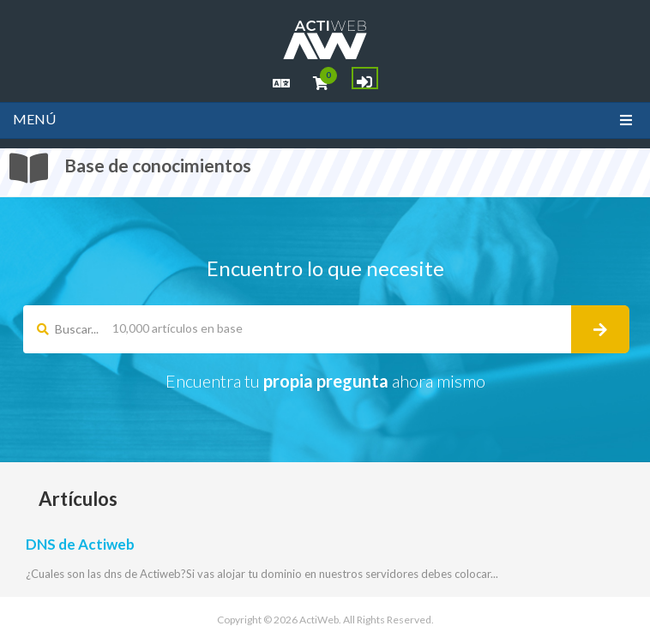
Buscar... (68, 329)
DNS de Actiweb (80, 544)
